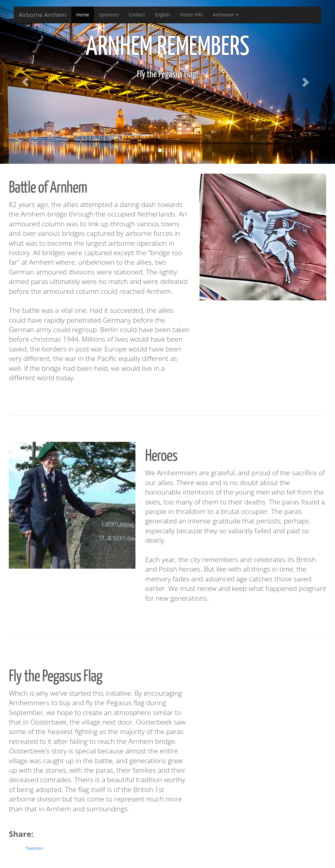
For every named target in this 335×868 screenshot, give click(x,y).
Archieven (225, 15)
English (163, 15)
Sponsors (109, 15)
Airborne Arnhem (43, 15)
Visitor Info (192, 15)
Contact (137, 15)
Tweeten (34, 848)
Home (83, 15)
